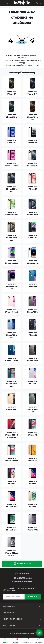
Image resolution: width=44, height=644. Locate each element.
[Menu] (3, 3)
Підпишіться (33, 597)
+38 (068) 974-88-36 (22, 581)
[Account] (41, 3)
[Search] (7, 3)
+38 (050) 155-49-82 (22, 578)
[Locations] (37, 3)
